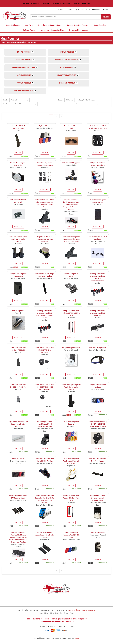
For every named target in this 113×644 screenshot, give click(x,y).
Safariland (45, 172)
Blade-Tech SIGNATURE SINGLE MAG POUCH (18, 353)
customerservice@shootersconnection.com (81, 615)
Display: (61, 104)
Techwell (18, 318)
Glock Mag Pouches (26, 61)
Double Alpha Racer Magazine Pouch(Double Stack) (71, 540)
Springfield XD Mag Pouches (72, 61)
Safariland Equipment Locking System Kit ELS (45, 169)
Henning (98, 288)
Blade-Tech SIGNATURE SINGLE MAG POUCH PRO (18, 390)
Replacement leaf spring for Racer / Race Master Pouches (18, 429)
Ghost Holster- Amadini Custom (18, 467)
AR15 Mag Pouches (27, 78)
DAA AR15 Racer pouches (98, 352)
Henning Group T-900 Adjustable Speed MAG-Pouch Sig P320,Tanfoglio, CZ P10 (45, 319)
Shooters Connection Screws (71, 217)
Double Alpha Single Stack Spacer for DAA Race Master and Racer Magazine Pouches (45, 504)
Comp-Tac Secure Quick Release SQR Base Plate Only (71, 503)
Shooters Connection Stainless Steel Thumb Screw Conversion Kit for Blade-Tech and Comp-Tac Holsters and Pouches (18, 542)
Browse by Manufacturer (79, 30)
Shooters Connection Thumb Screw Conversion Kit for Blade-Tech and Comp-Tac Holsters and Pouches (71, 209)
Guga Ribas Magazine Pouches (71, 427)
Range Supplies (101, 25)
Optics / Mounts (30, 30)
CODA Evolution (71, 170)
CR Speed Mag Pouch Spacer (71, 280)
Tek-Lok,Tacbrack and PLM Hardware (98, 243)
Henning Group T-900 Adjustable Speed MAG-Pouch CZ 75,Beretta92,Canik (98, 282)
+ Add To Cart (98, 157)
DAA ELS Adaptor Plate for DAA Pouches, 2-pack (18, 501)
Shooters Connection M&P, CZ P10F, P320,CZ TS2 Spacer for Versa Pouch (98, 429)
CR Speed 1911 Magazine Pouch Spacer (18, 280)
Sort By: (5, 104)
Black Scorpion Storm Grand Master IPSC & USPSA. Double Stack (45, 429)
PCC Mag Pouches (27, 86)
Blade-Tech (98, 135)
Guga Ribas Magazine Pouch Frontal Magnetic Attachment (71, 466)
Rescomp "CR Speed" (98, 172)
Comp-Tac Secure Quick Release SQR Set (98, 206)
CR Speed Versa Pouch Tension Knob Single (98, 169)
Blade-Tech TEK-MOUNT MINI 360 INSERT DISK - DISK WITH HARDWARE (45, 392)
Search (106, 17)
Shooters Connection (98, 433)
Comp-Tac (18, 135)
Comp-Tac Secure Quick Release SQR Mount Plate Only (71, 318)
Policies (61, 10)
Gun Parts (30, 25)
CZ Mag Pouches (72, 69)
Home (3, 42)
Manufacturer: (7, 108)
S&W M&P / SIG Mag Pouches (26, 69)
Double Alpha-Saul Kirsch (45, 133)
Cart (42, 631)
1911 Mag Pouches (27, 53)
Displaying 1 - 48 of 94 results (86, 104)
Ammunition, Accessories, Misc (53, 30)
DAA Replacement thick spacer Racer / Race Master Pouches (45, 540)
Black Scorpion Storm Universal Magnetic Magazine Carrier (98, 503)
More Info (18, 157)
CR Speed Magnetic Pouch (71, 352)
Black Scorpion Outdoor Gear (45, 435)
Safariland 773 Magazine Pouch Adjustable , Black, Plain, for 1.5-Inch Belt (71, 244)
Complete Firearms (14, 25)
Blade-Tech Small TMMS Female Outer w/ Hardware (98, 132)
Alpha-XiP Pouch (45, 130)
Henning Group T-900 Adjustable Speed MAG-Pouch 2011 (98, 318)
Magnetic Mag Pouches (72, 78)
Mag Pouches (32, 42)
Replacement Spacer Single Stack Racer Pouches (45, 280)
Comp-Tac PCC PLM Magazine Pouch (18, 132)
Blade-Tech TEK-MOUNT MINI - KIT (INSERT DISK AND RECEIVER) (45, 355)
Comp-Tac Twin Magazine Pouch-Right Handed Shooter (18, 244)
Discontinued (18, 433)
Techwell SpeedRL (18, 315)
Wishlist (97, 10)
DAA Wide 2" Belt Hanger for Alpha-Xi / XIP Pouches (45, 464)
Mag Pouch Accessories (27, 95)
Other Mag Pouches (72, 86)
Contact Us (70, 10)
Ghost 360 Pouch (18, 463)
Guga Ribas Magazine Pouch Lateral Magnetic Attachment (45, 244)
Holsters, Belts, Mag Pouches (79, 25)
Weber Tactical (71, 135)
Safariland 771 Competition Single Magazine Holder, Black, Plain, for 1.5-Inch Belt (45, 208)
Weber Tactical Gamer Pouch (71, 132)
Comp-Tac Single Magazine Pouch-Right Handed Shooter (71, 392)
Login (88, 10)
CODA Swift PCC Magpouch (71, 167)
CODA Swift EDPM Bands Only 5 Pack (18, 206)
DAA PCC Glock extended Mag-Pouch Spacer (98, 464)
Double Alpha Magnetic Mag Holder (18, 169)
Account (80, 10)
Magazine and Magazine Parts (51, 25)
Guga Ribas (45, 249)
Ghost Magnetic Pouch (98, 537)
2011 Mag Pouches (72, 53)
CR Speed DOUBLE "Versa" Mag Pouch (98, 390)
